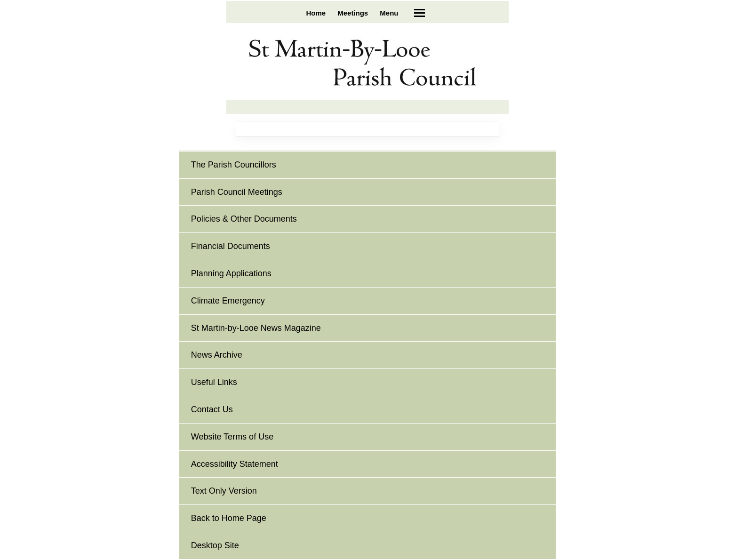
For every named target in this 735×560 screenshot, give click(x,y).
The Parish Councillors (234, 165)
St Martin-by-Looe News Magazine (256, 328)
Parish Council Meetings (237, 192)
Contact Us (212, 409)
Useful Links (214, 382)
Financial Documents (231, 246)
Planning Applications (231, 273)
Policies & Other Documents (244, 219)
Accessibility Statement (235, 464)
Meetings (353, 13)
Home (316, 13)
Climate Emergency (228, 301)
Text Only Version (224, 491)
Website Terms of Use (232, 437)
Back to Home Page (229, 518)
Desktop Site (215, 545)
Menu (389, 13)
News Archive (217, 355)
